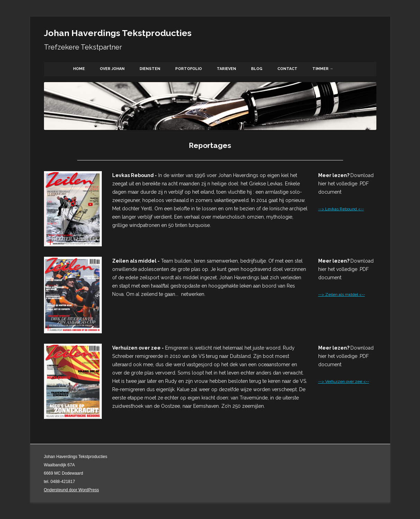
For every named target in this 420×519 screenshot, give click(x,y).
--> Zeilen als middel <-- (342, 294)
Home (79, 69)
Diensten (150, 69)
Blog (257, 69)
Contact (287, 69)
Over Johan (112, 69)
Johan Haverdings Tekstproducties (118, 33)
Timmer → (323, 69)
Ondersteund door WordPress (72, 490)
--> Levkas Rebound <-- (341, 209)
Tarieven (226, 69)
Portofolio (189, 69)
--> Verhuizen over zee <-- (344, 381)
